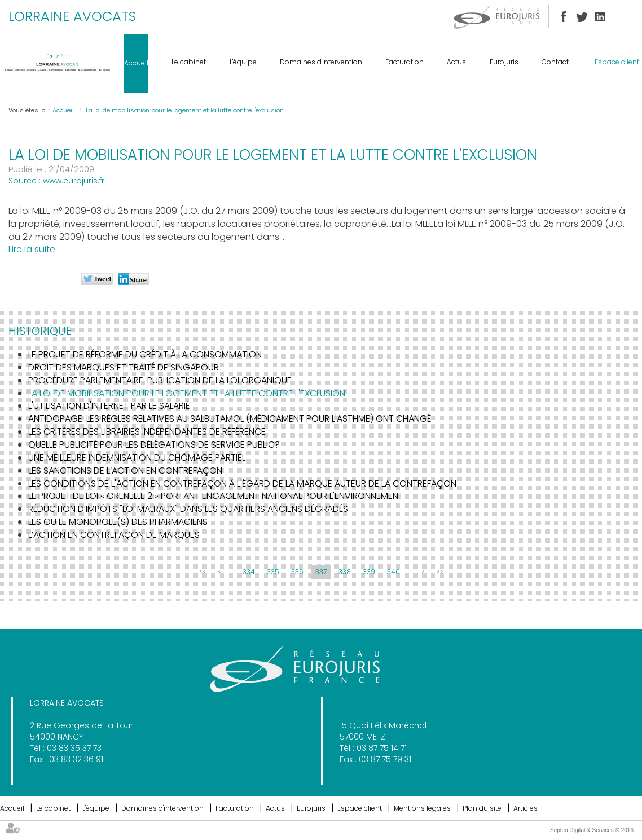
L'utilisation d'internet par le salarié (109, 406)
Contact (555, 62)
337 (321, 572)
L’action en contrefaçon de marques (114, 535)
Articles (526, 808)
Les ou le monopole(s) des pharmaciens (118, 522)
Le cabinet (189, 62)
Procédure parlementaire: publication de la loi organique (160, 380)
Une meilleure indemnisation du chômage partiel (137, 458)
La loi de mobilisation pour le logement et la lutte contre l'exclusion (185, 110)
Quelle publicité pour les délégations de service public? (154, 445)
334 (249, 572)
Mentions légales (422, 808)
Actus (456, 62)
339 (369, 572)
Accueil (136, 63)
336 (297, 572)
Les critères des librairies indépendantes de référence (147, 432)
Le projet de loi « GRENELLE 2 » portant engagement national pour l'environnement (216, 496)
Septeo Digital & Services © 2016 (592, 830)
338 (345, 572)
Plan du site (482, 808)
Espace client (617, 62)
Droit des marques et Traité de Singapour (124, 367)
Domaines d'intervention (321, 62)
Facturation (404, 62)
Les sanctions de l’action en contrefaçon (125, 471)
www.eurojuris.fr (74, 181)
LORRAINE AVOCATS (72, 16)
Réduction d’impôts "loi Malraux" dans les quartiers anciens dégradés (188, 509)
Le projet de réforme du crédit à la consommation (145, 354)
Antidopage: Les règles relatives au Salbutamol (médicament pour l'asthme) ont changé (230, 419)
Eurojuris (504, 62)
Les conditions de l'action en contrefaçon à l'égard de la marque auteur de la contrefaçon (242, 484)
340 (393, 572)
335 (273, 572)
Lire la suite (32, 249)
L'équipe (243, 62)
